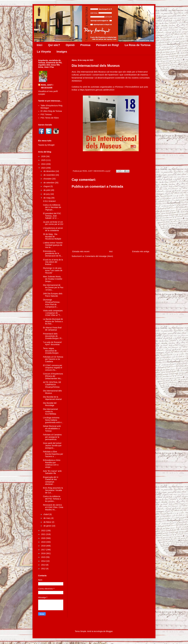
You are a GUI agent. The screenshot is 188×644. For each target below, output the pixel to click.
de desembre (49, 171)
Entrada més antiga (141, 251)
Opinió (70, 45)
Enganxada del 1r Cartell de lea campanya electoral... (51, 481)
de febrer (48, 522)
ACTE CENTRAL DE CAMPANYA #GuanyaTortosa (52, 385)
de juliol (47, 190)
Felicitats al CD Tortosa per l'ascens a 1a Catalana (53, 359)
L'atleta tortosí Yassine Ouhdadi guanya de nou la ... (53, 245)
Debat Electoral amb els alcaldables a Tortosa (52, 428)
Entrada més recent (81, 251)
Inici (40, 45)
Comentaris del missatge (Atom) (99, 256)
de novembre (49, 175)
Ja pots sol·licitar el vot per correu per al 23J (53, 223)
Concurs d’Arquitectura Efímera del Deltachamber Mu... (53, 376)
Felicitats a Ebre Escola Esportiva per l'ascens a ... (53, 454)
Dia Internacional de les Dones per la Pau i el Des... (53, 287)
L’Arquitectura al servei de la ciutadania (53, 229)
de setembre (49, 183)
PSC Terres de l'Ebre (50, 118)
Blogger (109, 631)
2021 (44, 534)
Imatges (62, 52)
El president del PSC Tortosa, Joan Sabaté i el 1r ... (52, 216)
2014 (44, 561)
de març (47, 518)
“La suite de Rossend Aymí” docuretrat (52, 343)
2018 (44, 546)
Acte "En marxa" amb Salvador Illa (52, 472)
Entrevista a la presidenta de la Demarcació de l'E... (53, 254)
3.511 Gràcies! (49, 201)
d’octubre (48, 179)
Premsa (85, 45)
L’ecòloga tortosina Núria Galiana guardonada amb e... (53, 420)
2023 (44, 168)
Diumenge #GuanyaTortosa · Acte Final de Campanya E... (52, 303)
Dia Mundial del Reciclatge (50, 404)
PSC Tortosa (46, 114)
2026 (44, 156)
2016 (44, 553)
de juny (47, 194)
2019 (44, 542)
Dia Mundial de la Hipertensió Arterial (52, 398)
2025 (44, 160)
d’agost (47, 186)
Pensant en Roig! (107, 45)
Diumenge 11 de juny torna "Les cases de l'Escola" (53, 270)
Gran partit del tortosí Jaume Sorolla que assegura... (52, 446)
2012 (44, 569)
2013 (44, 565)
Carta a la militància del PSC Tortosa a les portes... (52, 499)
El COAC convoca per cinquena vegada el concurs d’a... (53, 368)
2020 (44, 538)
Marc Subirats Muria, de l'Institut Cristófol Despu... (53, 279)
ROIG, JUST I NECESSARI (47, 86)
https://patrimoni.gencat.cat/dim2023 (97, 90)
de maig (47, 198)
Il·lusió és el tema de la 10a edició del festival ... (53, 262)
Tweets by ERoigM (46, 145)
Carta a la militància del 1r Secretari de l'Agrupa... (52, 207)
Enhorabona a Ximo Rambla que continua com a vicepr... (52, 464)
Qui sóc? (54, 45)
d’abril (46, 514)
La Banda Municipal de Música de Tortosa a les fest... (53, 321)
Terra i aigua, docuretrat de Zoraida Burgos (51, 351)
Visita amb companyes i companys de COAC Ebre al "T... (53, 313)
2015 (44, 557)
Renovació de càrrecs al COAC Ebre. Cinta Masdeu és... (53, 507)
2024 (44, 164)
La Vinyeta (44, 52)
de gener (48, 526)
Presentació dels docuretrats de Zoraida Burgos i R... (53, 336)
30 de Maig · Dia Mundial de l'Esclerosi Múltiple (52, 237)
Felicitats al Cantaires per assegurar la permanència (52, 437)
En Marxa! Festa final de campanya (52, 329)
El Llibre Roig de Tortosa (51, 111)
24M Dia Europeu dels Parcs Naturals (53, 295)
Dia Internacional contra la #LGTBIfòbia (50, 411)
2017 (44, 550)
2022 (44, 531)
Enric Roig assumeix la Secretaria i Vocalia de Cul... (53, 490)
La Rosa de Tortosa (138, 45)
